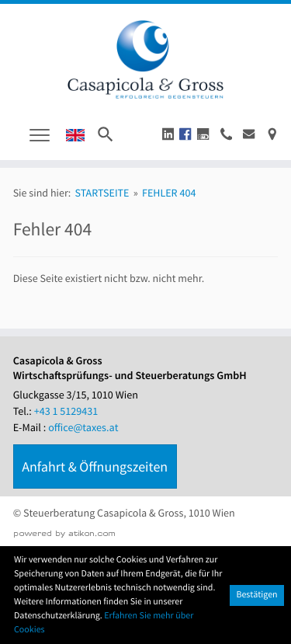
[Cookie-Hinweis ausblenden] (257, 595)
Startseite (102, 193)
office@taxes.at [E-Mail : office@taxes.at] (83, 427)
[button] (168, 134)
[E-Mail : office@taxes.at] (249, 134)
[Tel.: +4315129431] (66, 411)
